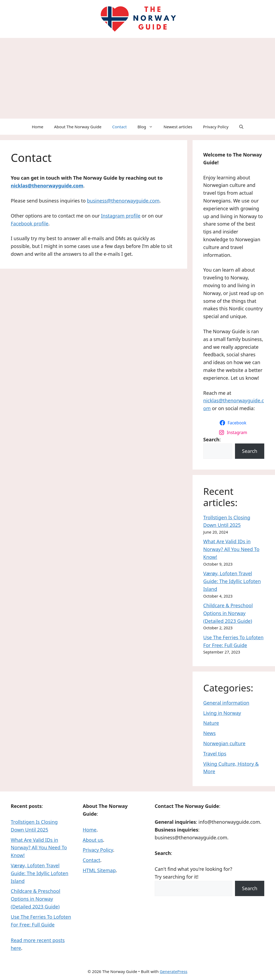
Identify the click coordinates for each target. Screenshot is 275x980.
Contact (120, 127)
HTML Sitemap (99, 870)
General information (226, 703)
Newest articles (178, 127)
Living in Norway (222, 713)
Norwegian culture (224, 743)
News (209, 733)
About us (93, 840)
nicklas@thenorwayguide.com (47, 186)
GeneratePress (174, 971)
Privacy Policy (216, 127)
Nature (211, 723)
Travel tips (215, 754)
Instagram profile (121, 216)
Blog (148, 127)
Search (250, 451)
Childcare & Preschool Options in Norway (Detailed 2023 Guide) (228, 613)
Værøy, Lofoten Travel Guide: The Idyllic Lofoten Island (232, 581)
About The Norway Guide (78, 127)
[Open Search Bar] (241, 127)
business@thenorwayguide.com (123, 201)
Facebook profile (30, 223)
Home (37, 127)
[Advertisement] (137, 78)
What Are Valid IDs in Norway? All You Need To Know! (231, 549)
